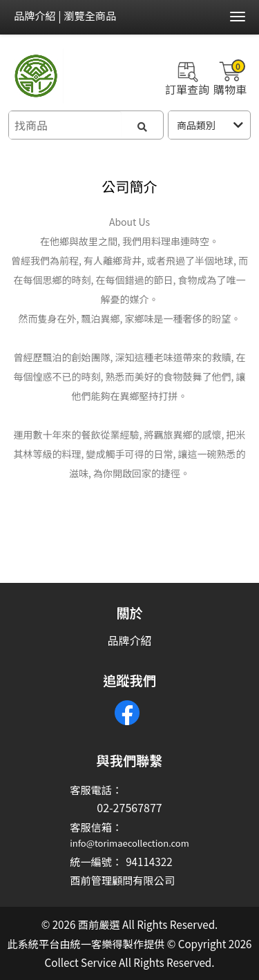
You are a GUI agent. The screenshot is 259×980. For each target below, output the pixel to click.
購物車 (230, 77)
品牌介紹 (35, 15)
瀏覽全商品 (90, 15)
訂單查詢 (187, 77)
